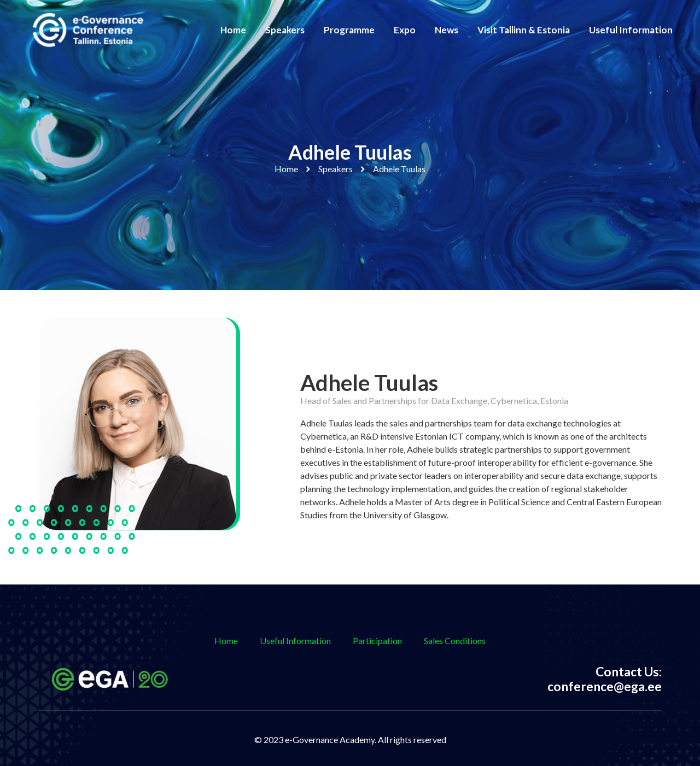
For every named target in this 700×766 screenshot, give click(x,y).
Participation (377, 641)
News (447, 30)
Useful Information (631, 30)
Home (233, 30)
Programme (349, 30)
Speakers (285, 30)
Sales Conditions (455, 641)
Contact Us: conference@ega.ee (605, 679)
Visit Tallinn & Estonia (524, 30)
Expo (405, 30)
